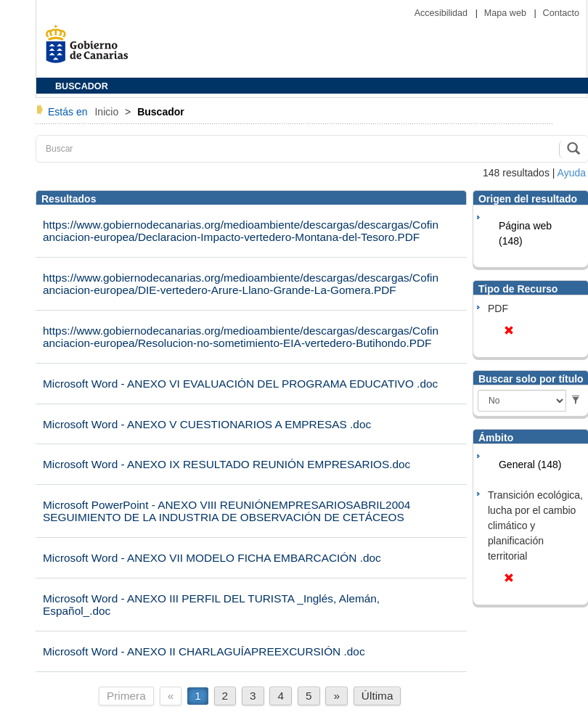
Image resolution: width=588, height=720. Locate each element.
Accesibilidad (442, 13)
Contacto (561, 13)
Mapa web (507, 13)
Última (377, 696)
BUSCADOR (82, 86)
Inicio (108, 112)
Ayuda (572, 173)
